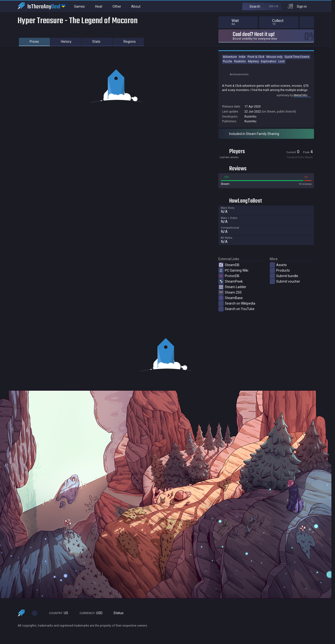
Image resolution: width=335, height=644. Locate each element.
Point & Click (256, 57)
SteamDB (229, 265)
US (56, 613)
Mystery (253, 61)
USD (89, 613)
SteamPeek (231, 281)
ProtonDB (229, 276)
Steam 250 (230, 292)
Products (280, 270)
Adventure (230, 57)
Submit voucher (285, 281)
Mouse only (274, 57)
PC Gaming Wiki (233, 270)
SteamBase (231, 298)
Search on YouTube (236, 309)
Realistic (240, 61)
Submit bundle (284, 276)
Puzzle (227, 61)
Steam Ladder (232, 287)
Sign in (305, 6)
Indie (242, 57)
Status (117, 613)
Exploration (269, 61)
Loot (281, 61)
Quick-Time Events (297, 57)
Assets (278, 265)
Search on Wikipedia (237, 303)
